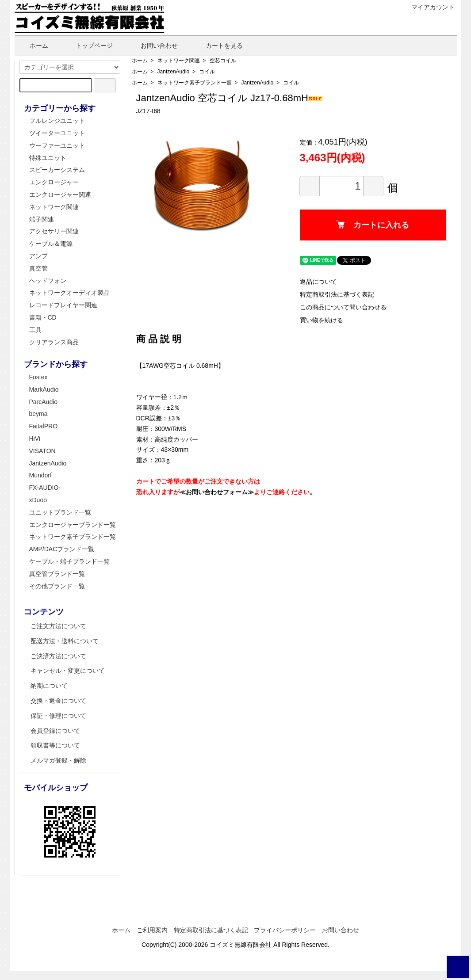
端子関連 (42, 219)
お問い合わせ (153, 46)
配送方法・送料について (65, 641)
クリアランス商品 (54, 342)
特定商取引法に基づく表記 (337, 294)
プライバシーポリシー (285, 930)
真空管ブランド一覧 (57, 574)
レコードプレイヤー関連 (63, 305)
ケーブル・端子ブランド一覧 (69, 561)
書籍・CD (43, 317)
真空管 (38, 268)
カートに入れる (373, 225)
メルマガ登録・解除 (58, 760)
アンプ (38, 256)
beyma (38, 414)
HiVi (35, 439)
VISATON (42, 451)
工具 (35, 330)
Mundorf (40, 475)
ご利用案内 (152, 930)
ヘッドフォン (48, 281)
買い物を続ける (322, 320)
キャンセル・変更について (68, 671)
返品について (318, 282)
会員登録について (55, 731)
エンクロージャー (54, 182)
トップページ (88, 46)
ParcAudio (44, 402)
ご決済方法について (58, 656)
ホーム (33, 46)
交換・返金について (58, 701)
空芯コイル (223, 61)
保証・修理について (58, 716)
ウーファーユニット (57, 145)
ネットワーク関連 (179, 61)
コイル (207, 72)
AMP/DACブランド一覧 (62, 549)
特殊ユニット (48, 158)
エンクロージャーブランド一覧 (73, 525)
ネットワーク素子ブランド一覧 (195, 83)
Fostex (38, 377)
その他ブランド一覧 (57, 586)
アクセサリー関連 (54, 231)
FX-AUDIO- (45, 488)
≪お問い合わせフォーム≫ (217, 492)
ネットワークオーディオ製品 (69, 293)
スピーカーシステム (57, 170)
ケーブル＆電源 (51, 244)
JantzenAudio (174, 72)
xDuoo (38, 500)
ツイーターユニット (57, 133)
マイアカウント (428, 7)
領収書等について (55, 745)
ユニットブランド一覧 (60, 512)
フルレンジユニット (57, 121)
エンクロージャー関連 (60, 194)
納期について (49, 686)
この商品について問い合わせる (343, 307)
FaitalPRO (44, 426)
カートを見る (218, 46)
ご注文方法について (58, 626)
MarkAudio (44, 389)
